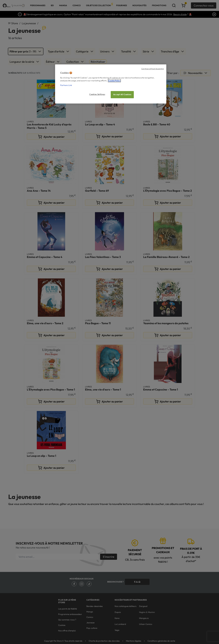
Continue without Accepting (153, 69)
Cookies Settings (97, 94)
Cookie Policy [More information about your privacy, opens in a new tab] (114, 81)
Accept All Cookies (122, 94)
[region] (111, 84)
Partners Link (66, 85)
